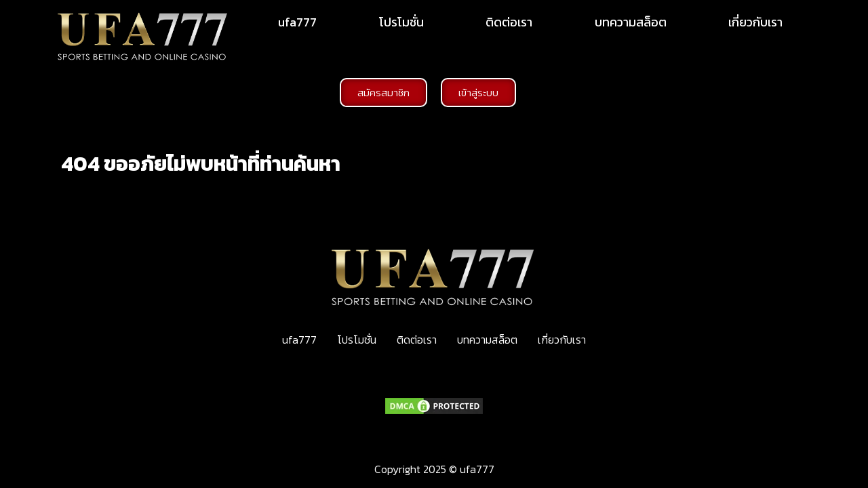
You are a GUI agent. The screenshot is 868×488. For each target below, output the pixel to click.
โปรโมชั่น (401, 22)
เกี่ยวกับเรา (755, 22)
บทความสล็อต (631, 22)
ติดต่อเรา (509, 22)
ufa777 (297, 22)
